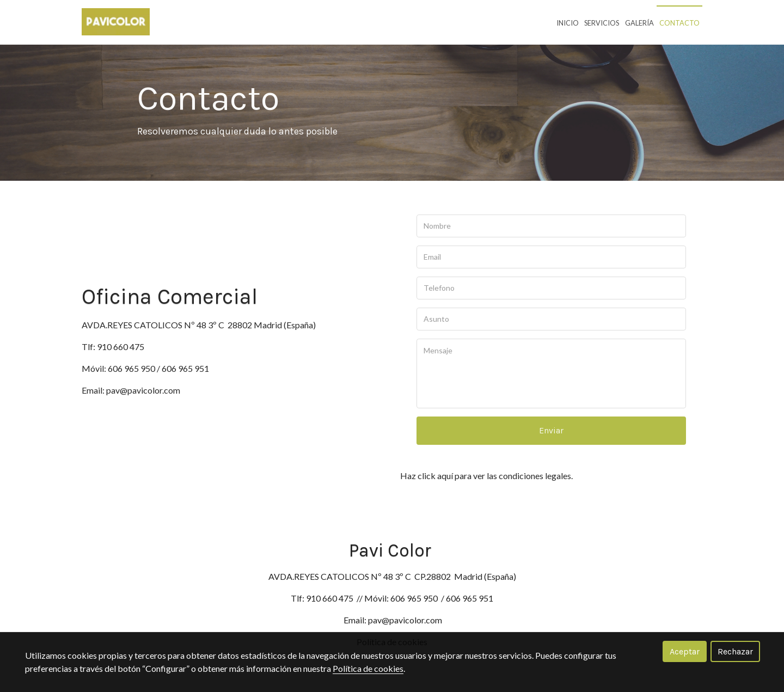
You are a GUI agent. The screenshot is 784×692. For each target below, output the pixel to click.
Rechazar (735, 651)
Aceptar (685, 651)
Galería (639, 23)
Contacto (679, 23)
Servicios (602, 23)
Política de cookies (368, 668)
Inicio (568, 23)
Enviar (551, 430)
